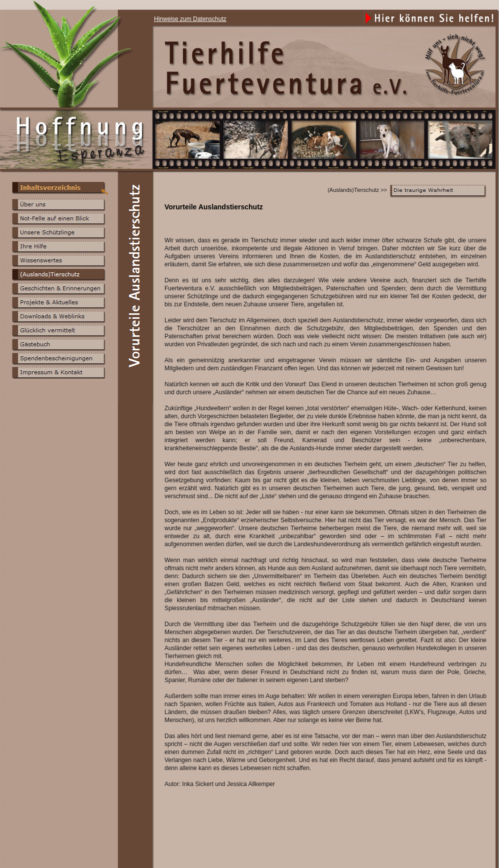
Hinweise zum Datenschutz (190, 19)
